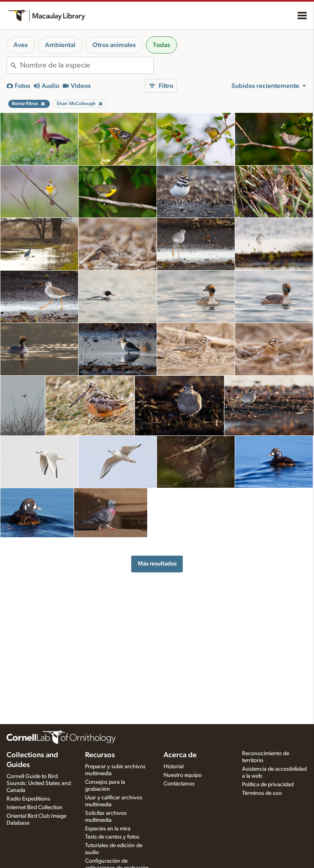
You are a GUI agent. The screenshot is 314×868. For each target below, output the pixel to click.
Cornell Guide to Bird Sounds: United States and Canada (39, 783)
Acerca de (180, 755)
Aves (21, 45)
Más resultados (157, 564)
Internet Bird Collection (35, 807)
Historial (174, 767)
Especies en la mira (108, 829)
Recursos (100, 755)
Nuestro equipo (183, 775)
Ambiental (60, 45)
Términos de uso (262, 793)
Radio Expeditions (28, 799)
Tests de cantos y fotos (112, 837)
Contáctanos (179, 784)
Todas (161, 45)
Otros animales (114, 45)
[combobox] (87, 65)
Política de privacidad (268, 785)
